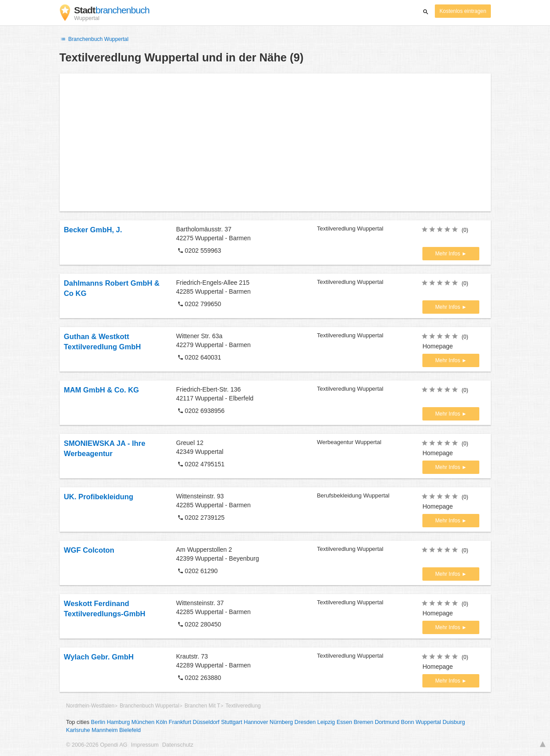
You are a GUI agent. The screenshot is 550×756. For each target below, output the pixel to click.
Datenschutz (178, 745)
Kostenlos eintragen (463, 11)
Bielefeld (130, 730)
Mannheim (105, 730)
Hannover (256, 722)
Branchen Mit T (202, 706)
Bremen (363, 722)
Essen (344, 722)
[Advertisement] (275, 142)
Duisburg (454, 722)
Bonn (407, 722)
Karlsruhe (78, 730)
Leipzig (326, 722)
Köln (162, 722)
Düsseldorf (206, 722)
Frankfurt (180, 722)
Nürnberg (281, 722)
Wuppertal (428, 722)
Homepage (438, 346)
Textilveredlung (243, 706)
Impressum (145, 745)
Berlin (98, 722)
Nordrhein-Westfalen (90, 706)
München (143, 722)
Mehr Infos (448, 254)
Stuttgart (232, 722)
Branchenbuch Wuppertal (94, 39)
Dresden (305, 722)
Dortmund (387, 722)
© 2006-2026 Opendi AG (97, 745)
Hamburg (118, 722)
